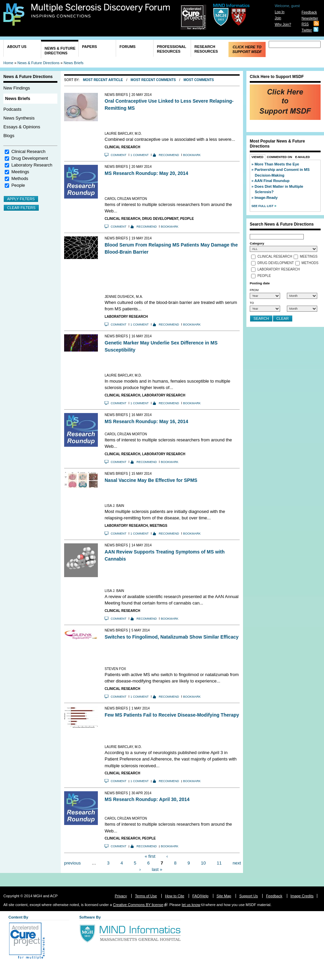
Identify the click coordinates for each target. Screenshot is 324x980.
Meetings (20, 172)
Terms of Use (146, 896)
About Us (17, 47)
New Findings (17, 88)
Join (278, 18)
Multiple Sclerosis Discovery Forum (101, 11)
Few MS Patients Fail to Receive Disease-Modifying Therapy (172, 715)
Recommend (169, 155)
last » (157, 869)
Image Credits (302, 896)
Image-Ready (266, 198)
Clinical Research (29, 151)
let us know (191, 905)
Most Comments (199, 80)
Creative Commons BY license (138, 905)
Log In (280, 12)
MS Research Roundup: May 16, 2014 (146, 421)
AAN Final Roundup (272, 181)
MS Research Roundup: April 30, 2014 (147, 799)
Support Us (249, 896)
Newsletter (310, 18)
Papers (89, 47)
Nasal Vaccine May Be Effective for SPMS (151, 480)
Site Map (224, 896)
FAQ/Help (200, 896)
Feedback (309, 12)
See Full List (263, 206)
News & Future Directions (60, 51)
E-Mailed (303, 157)
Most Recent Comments (153, 80)
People (18, 185)
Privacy (121, 896)
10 (203, 863)
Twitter (307, 30)
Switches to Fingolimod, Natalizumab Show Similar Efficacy (172, 637)
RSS (305, 24)
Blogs (9, 136)
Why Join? (283, 24)
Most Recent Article (103, 80)
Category (257, 243)
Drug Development (30, 158)
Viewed (258, 157)
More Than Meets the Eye (277, 164)
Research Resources (206, 49)
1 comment (140, 155)
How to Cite (175, 896)
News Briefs (74, 63)
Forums (128, 47)
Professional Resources (172, 49)
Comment (119, 155)
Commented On (280, 157)
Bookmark (192, 155)
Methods (20, 178)
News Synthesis (19, 118)
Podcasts (12, 109)
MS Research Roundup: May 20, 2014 (146, 173)
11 (219, 863)
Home (8, 63)
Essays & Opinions (22, 127)
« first (150, 856)
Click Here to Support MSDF (247, 49)
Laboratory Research (32, 165)
